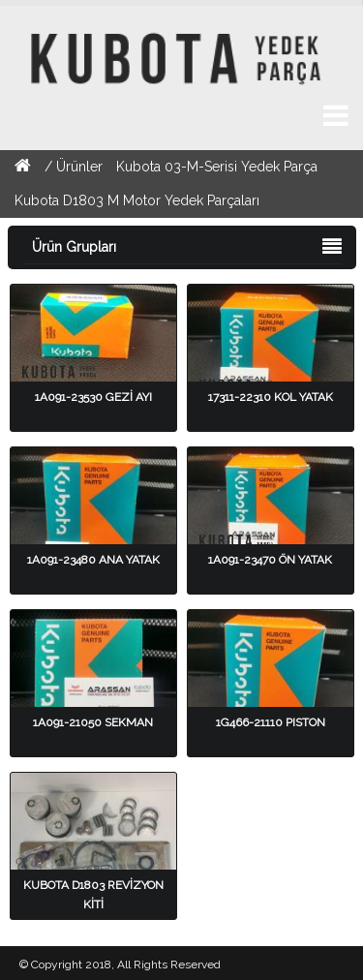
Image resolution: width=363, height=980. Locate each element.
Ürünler (81, 167)
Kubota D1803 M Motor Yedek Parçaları (137, 200)
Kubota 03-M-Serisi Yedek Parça (217, 167)
